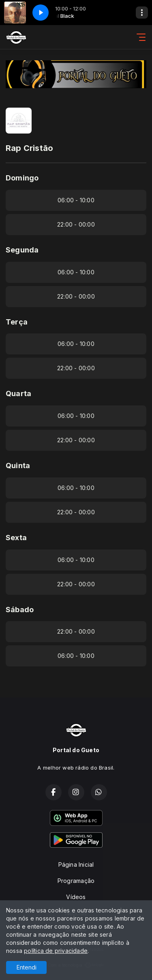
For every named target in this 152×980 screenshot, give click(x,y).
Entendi (27, 967)
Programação (76, 881)
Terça (17, 322)
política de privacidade (56, 951)
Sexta (16, 538)
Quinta (18, 466)
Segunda (22, 250)
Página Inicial (76, 864)
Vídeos (76, 897)
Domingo (22, 178)
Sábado (20, 610)
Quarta (18, 393)
